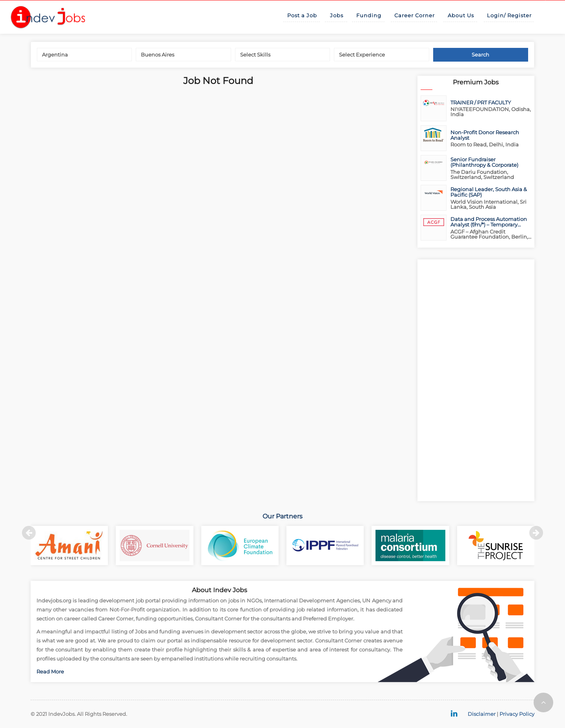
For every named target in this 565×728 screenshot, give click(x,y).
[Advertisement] (476, 380)
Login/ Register (509, 15)
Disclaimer (482, 714)
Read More (50, 671)
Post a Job (302, 15)
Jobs (337, 15)
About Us (461, 15)
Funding (369, 15)
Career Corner (415, 15)
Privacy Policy (517, 714)
